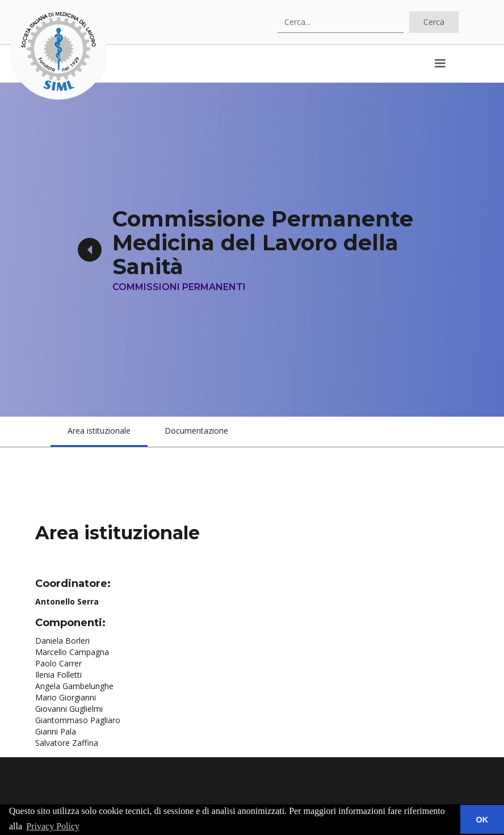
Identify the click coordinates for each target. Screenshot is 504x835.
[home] (58, 52)
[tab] (99, 432)
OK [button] (482, 820)
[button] (440, 64)
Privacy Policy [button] (53, 826)
